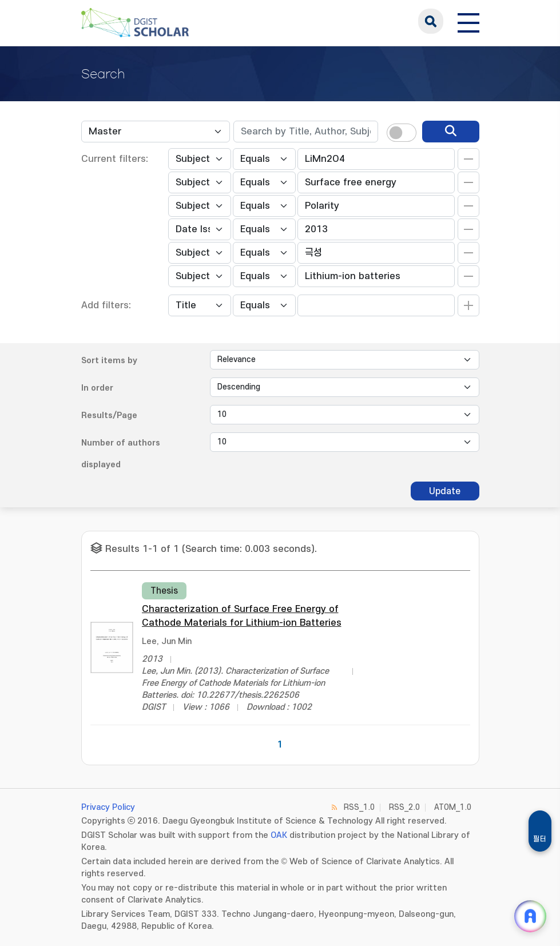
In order (97, 388)
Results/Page (109, 416)
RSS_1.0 (359, 807)
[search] (451, 132)
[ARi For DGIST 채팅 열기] (530, 916)
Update (445, 491)
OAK (279, 835)
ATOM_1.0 (453, 807)
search (431, 21)
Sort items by (109, 361)
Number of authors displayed (121, 454)
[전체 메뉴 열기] (468, 21)
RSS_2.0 (404, 807)
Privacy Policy (108, 807)
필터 (540, 839)
